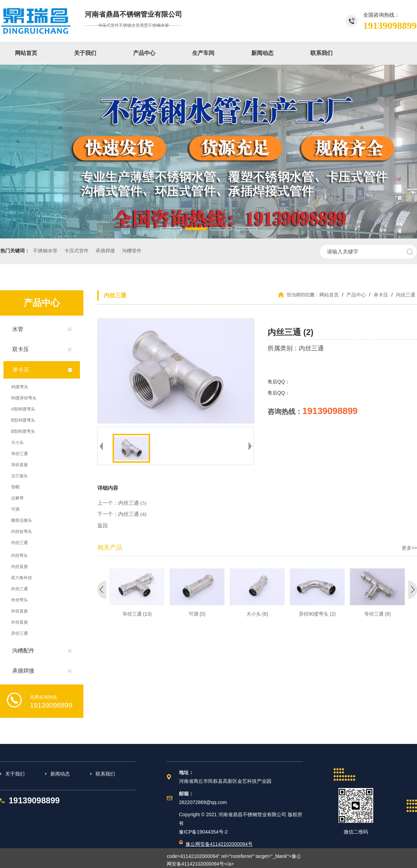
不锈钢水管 (45, 251)
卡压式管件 (76, 251)
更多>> (409, 548)
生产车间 (203, 53)
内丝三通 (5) (132, 503)
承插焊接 (105, 251)
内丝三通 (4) (132, 514)
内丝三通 (405, 295)
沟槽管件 (132, 251)
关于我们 (85, 53)
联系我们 (321, 53)
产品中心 (144, 53)
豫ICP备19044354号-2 (203, 832)
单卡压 (381, 295)
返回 (103, 526)
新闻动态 (262, 53)
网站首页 (26, 53)
